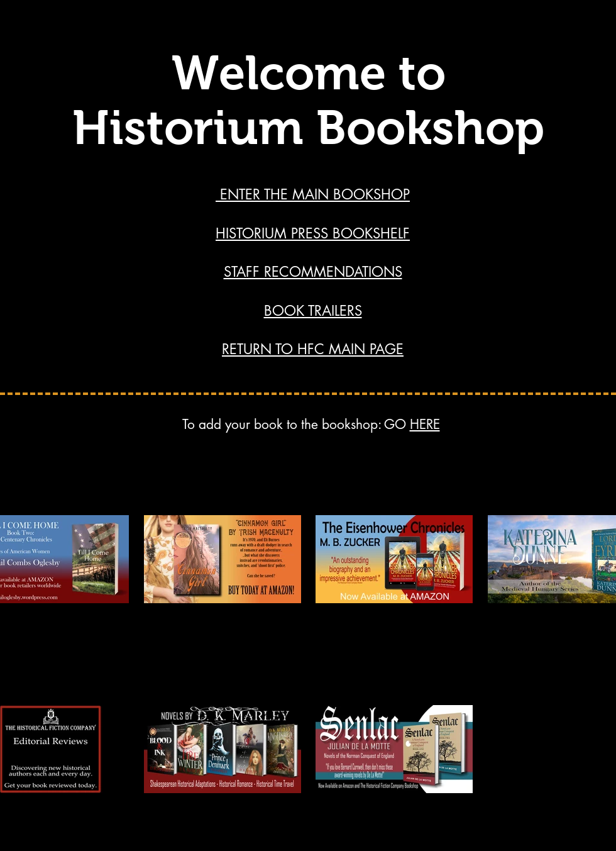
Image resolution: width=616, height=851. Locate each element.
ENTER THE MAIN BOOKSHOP (313, 194)
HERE (425, 424)
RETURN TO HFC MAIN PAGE (313, 349)
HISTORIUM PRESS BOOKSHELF (313, 233)
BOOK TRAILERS (313, 311)
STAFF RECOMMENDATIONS (313, 272)
